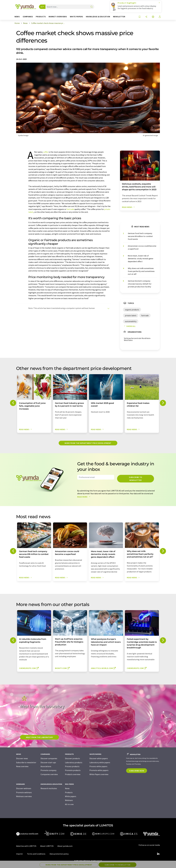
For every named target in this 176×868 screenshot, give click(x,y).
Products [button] (41, 17)
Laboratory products (74, 762)
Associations (46, 766)
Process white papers (98, 766)
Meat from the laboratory (39, 737)
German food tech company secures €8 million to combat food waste (140, 236)
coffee (46, 152)
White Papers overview (99, 774)
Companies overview (49, 774)
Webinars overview (24, 796)
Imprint (19, 854)
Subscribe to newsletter (136, 479)
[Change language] (153, 17)
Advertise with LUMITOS (26, 846)
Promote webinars (24, 792)
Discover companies (49, 758)
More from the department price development (88, 443)
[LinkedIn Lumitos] (158, 854)
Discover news (22, 758)
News (67, 788)
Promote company (48, 770)
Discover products (72, 758)
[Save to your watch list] (140, 17)
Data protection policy (59, 854)
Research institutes (49, 788)
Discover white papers (99, 758)
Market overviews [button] (58, 17)
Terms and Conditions (36, 854)
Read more (84, 497)
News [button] (17, 17)
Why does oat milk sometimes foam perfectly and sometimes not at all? (141, 271)
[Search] (92, 7)
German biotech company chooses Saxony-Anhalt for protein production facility (140, 284)
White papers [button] (77, 17)
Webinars (69, 800)
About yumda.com (65, 846)
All (42, 7)
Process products (72, 766)
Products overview (73, 774)
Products (69, 792)
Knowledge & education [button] (98, 17)
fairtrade (70, 209)
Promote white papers (99, 770)
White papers (71, 796)
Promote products (73, 770)
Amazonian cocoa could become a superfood (142, 247)
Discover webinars (24, 788)
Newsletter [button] (119, 17)
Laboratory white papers (100, 762)
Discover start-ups (48, 762)
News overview (22, 766)
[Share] (146, 17)
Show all (129, 326)
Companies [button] (28, 17)
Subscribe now (137, 771)
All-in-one (69, 804)
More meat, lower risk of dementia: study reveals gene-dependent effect (141, 259)
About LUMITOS (47, 846)
